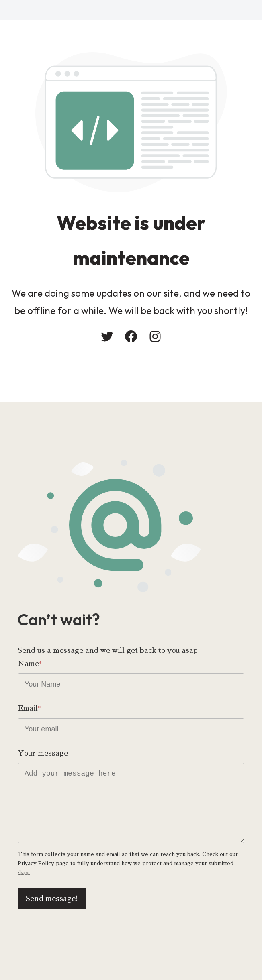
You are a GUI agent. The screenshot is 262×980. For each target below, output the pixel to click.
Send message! (52, 899)
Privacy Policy (36, 863)
